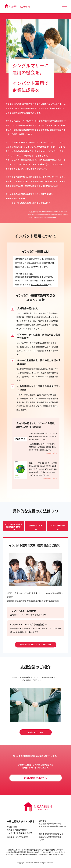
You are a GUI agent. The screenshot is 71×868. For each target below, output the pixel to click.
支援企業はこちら (36, 732)
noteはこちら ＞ (51, 453)
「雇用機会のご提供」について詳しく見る (35, 645)
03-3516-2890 (22, 837)
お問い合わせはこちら (35, 778)
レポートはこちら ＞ (50, 478)
